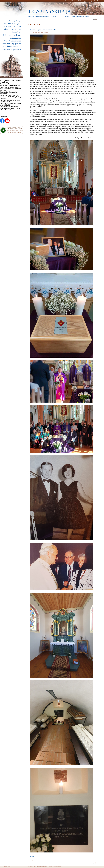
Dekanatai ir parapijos (12, 29)
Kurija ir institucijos (13, 26)
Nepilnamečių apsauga (12, 44)
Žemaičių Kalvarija (70, 1)
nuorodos (80, 16)
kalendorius (31, 16)
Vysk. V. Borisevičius (12, 41)
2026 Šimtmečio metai (12, 47)
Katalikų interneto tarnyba (54, 867)
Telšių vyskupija (43, 867)
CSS (10, 867)
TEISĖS (30, 867)
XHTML (5, 867)
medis (74, 16)
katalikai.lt (97, 1)
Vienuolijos (16, 32)
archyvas (53, 16)
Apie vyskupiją (15, 21)
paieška (87, 16)
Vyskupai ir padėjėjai (12, 23)
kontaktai (67, 16)
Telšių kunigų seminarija (85, 1)
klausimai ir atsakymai (43, 16)
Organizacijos (15, 38)
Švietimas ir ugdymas (12, 35)
